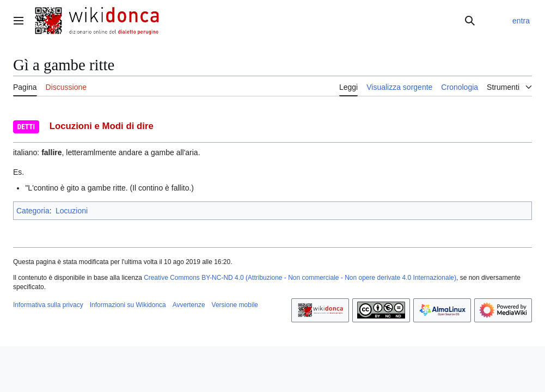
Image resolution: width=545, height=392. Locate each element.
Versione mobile (235, 305)
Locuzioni (72, 211)
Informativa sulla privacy (48, 305)
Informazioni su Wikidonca (128, 305)
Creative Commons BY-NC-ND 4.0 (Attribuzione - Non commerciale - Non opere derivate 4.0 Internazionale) (300, 278)
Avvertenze (189, 305)
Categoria (33, 211)
